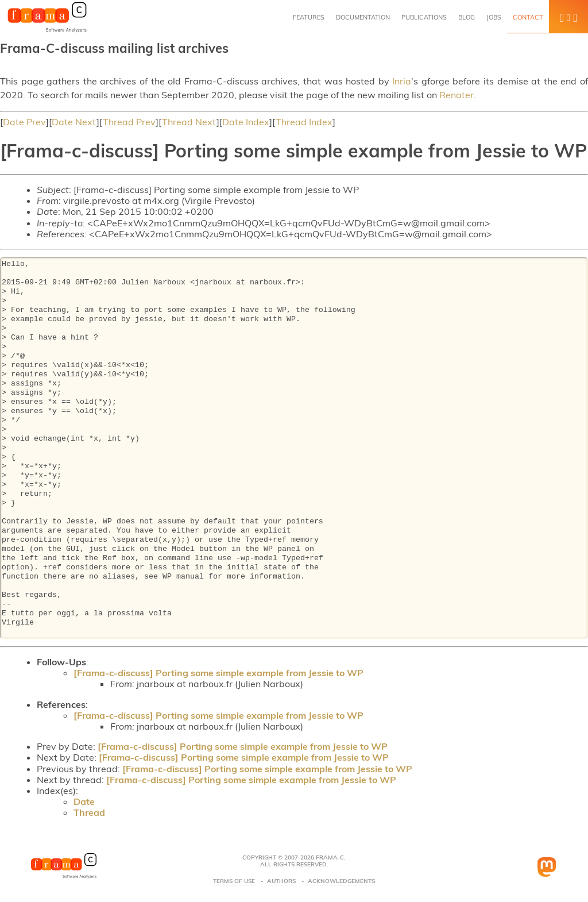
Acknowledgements (341, 881)
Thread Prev (129, 122)
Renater (457, 95)
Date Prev (24, 122)
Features (309, 17)
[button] (568, 17)
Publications (424, 17)
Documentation (363, 17)
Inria (402, 81)
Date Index (246, 122)
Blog (467, 17)
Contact (528, 17)
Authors (281, 881)
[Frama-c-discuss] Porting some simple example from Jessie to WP (218, 673)
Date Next (74, 122)
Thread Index (304, 122)
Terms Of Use (234, 881)
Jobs (494, 17)
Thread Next (189, 122)
